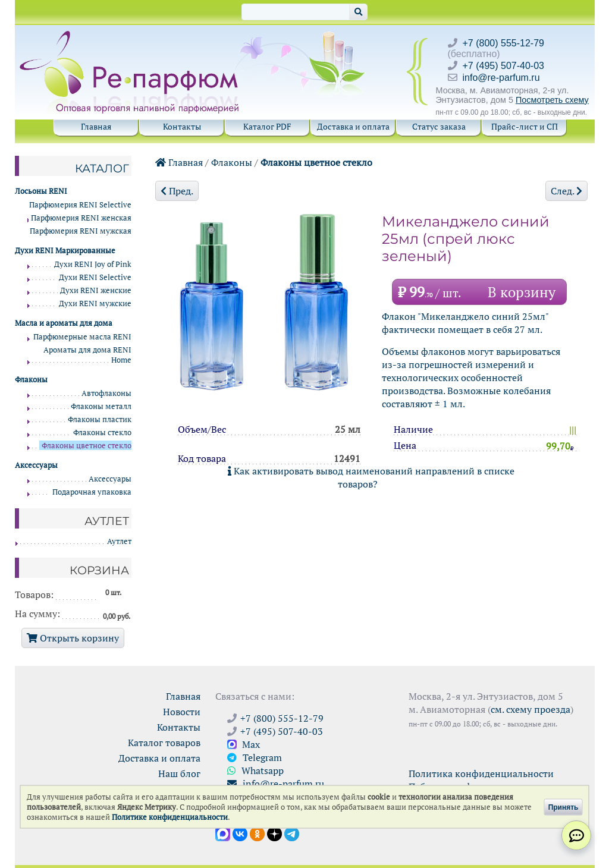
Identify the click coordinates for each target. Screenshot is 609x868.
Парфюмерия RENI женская (81, 218)
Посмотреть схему (552, 100)
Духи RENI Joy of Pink (93, 264)
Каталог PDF (267, 126)
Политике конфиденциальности (170, 817)
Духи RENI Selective (95, 277)
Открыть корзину (73, 638)
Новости (182, 712)
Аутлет (119, 541)
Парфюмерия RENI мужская (81, 231)
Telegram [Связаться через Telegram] (255, 757)
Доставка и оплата (353, 126)
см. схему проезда (530, 709)
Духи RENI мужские (95, 304)
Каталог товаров (164, 743)
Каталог (102, 168)
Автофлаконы (106, 393)
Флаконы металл (101, 406)
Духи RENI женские (96, 290)
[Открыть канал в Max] (223, 833)
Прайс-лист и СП (525, 126)
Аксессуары (110, 479)
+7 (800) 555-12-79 (503, 43)
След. (566, 191)
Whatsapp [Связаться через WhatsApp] (255, 770)
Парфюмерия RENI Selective (80, 205)
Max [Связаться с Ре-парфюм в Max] (244, 744)
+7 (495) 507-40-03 (503, 66)
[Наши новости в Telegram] (292, 833)
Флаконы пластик (100, 419)
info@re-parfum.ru (501, 78)
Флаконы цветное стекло (316, 162)
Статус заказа (439, 126)
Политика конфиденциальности (481, 773)
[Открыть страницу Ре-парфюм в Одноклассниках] (257, 833)
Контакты (182, 126)
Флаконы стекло (102, 433)
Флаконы (232, 162)
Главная (96, 126)
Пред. (177, 191)
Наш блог (179, 773)
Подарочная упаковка (92, 492)
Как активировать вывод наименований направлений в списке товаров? (371, 477)
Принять (564, 807)
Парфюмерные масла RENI (82, 337)
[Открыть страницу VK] (240, 833)
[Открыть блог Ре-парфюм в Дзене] (274, 833)
